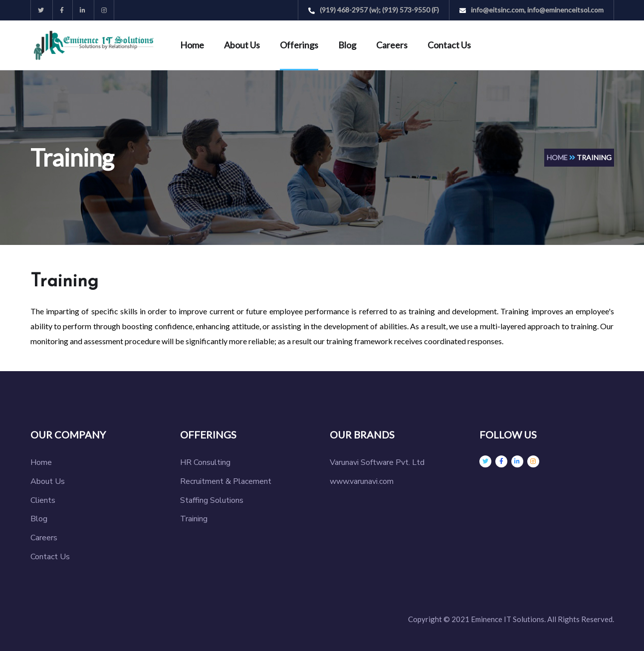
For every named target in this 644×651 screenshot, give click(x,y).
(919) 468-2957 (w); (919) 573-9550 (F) (374, 10)
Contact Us (449, 45)
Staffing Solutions (212, 500)
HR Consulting (205, 462)
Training (194, 519)
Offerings (299, 45)
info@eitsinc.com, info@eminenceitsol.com (532, 10)
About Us (242, 45)
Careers (392, 45)
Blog (347, 45)
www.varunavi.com (362, 481)
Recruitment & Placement (226, 481)
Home (192, 45)
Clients (43, 500)
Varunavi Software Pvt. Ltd (377, 462)
